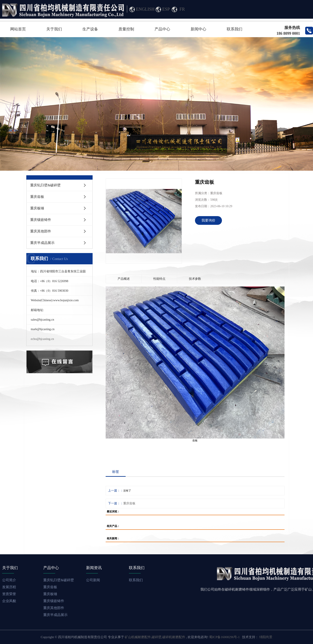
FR (182, 9)
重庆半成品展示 (42, 243)
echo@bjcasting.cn (42, 339)
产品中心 (162, 29)
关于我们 (54, 29)
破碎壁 (157, 637)
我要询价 (208, 220)
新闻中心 (198, 29)
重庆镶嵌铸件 (41, 220)
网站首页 (18, 29)
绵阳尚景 (266, 637)
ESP (166, 9)
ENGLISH (145, 9)
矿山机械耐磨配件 (138, 637)
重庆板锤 (37, 208)
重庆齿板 (37, 197)
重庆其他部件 (41, 231)
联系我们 (235, 29)
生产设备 (90, 29)
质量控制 (126, 29)
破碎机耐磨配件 (174, 637)
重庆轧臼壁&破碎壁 (45, 185)
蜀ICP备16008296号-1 (224, 637)
